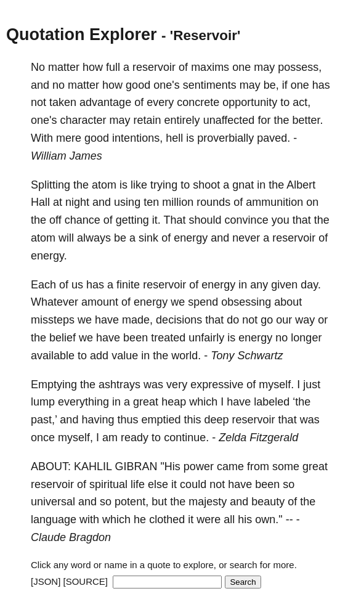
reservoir (154, 67)
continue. (186, 438)
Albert (301, 185)
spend (203, 302)
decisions (179, 320)
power (199, 466)
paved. (273, 138)
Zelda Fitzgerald (258, 438)
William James (67, 156)
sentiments (210, 85)
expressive (217, 385)
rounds (213, 202)
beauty (268, 502)
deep (217, 420)
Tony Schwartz (247, 356)
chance (83, 220)
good (138, 85)
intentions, (137, 138)
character (83, 120)
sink (148, 238)
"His (170, 466)
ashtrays (119, 385)
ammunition (274, 202)
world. (186, 356)
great (146, 402)
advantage (105, 102)
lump (43, 402)
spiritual (108, 484)
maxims (210, 67)
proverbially (225, 138)
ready (135, 438)
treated (168, 338)
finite (128, 285)
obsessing (246, 302)
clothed (167, 519)
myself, (75, 438)
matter (64, 67)
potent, (131, 502)
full (113, 67)
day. (311, 285)
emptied (161, 420)
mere (69, 138)
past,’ (44, 420)
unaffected (229, 120)
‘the (301, 402)
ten (151, 202)
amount (100, 302)
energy (191, 238)
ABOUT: (51, 466)
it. (156, 220)
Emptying (54, 385)
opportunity (250, 102)
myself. (276, 385)
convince (247, 220)
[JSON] (46, 581)
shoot (206, 185)
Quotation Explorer (82, 35)
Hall (40, 202)
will (66, 238)
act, (301, 102)
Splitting (51, 185)
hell (174, 138)
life (138, 484)
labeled (272, 402)
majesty (208, 502)
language (54, 519)
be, (271, 85)
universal (53, 502)
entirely (182, 120)
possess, (300, 67)
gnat (243, 185)
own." (269, 519)
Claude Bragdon (71, 537)
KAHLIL (93, 466)
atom (104, 185)
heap (174, 402)
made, (137, 320)
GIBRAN (136, 466)
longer (306, 338)
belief (63, 338)
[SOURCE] (86, 581)
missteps (53, 320)
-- (289, 519)
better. (307, 120)
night (77, 202)
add (99, 356)
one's (166, 85)
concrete (198, 102)
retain (148, 120)
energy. (49, 256)
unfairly (206, 338)
